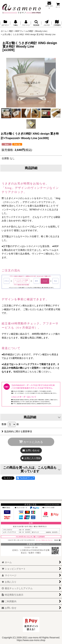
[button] (36, 23)
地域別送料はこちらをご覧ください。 (33, 372)
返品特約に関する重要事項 (17, 431)
